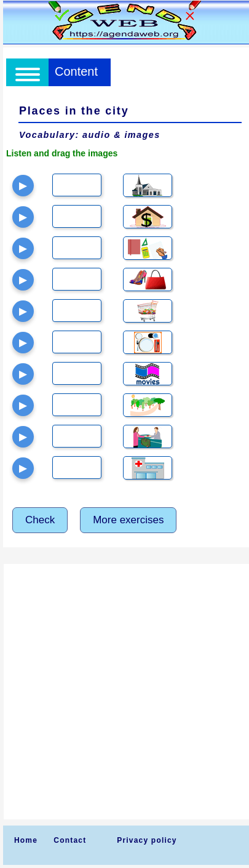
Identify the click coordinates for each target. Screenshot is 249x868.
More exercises (128, 520)
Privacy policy (147, 840)
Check (40, 520)
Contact (70, 840)
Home (26, 840)
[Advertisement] (124, 692)
